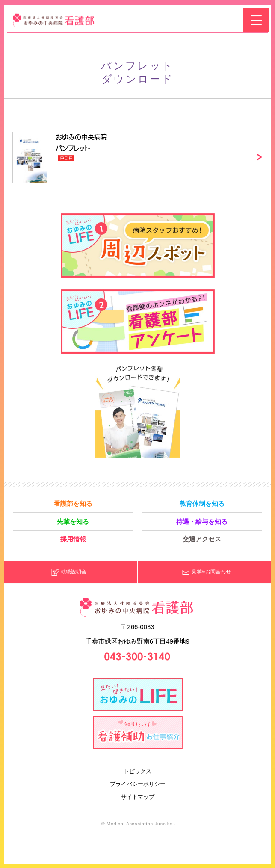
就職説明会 (74, 572)
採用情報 (73, 539)
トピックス (137, 771)
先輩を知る (73, 521)
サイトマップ (138, 797)
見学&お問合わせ (211, 572)
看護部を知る (73, 503)
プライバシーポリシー (138, 784)
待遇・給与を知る (202, 521)
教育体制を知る (202, 503)
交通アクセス (202, 539)
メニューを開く (256, 20)
